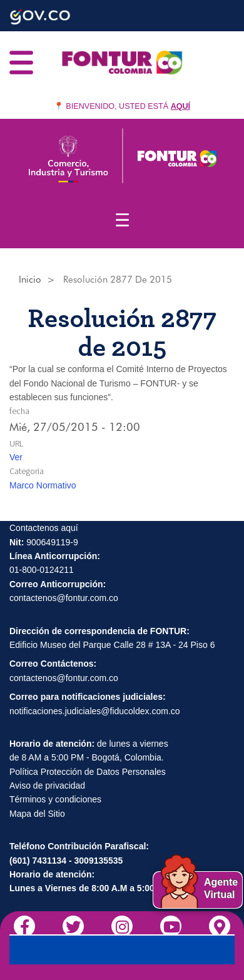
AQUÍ (180, 106)
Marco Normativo (43, 485)
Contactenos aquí (44, 528)
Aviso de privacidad (47, 786)
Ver (16, 457)
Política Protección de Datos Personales (88, 772)
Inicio (30, 280)
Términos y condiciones (55, 799)
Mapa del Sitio (37, 814)
